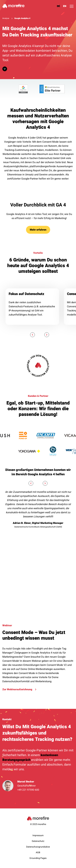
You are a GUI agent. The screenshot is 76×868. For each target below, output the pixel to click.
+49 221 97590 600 (28, 790)
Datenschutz (38, 841)
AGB (38, 852)
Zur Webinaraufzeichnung (19, 689)
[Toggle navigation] (72, 6)
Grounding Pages (38, 858)
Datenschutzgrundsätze (38, 847)
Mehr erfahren (38, 230)
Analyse (6, 18)
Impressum (38, 835)
